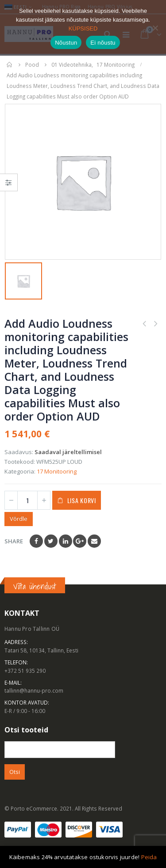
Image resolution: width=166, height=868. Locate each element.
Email (94, 541)
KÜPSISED (83, 28)
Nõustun (66, 43)
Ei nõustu (103, 43)
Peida (149, 857)
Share (14, 541)
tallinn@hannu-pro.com (34, 690)
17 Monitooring (57, 471)
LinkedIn (66, 541)
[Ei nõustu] (155, 28)
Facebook (36, 541)
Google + (80, 541)
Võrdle (19, 519)
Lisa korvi (82, 500)
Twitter (51, 541)
